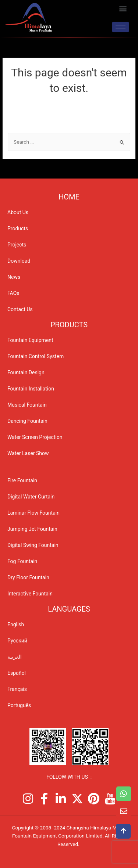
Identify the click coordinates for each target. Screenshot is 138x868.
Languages (69, 609)
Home (69, 197)
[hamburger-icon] (121, 27)
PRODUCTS (69, 325)
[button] (123, 8)
